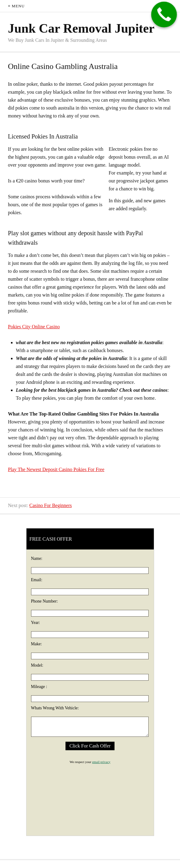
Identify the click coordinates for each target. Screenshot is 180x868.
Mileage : (39, 687)
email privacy (101, 762)
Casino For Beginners (51, 505)
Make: (37, 644)
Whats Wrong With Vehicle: (55, 708)
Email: (37, 580)
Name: (37, 558)
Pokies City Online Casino (34, 327)
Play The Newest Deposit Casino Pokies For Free (56, 469)
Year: (36, 623)
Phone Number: (44, 601)
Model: (37, 665)
